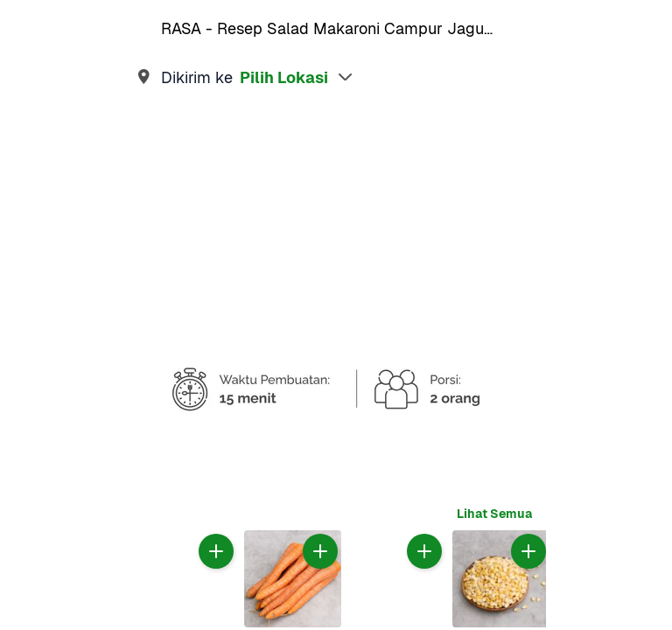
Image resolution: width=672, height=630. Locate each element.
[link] (336, 77)
